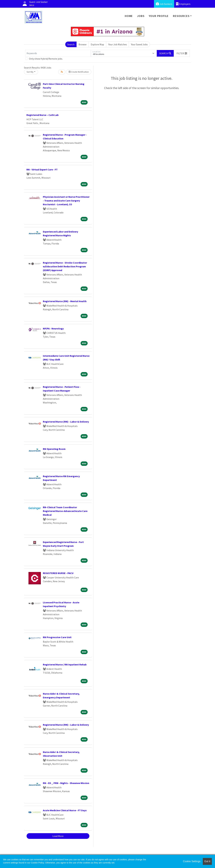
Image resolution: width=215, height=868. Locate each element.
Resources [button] (181, 16)
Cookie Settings (192, 861)
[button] (182, 53)
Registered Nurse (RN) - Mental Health (65, 301)
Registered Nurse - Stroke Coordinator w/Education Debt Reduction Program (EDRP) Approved (65, 266)
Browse (83, 44)
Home (129, 16)
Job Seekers (164, 4)
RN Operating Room (54, 449)
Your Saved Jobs (139, 44)
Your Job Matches (118, 44)
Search (71, 44)
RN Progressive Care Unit (57, 637)
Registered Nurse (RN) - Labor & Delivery (66, 422)
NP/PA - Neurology (53, 328)
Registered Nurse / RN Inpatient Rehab (65, 664)
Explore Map (97, 44)
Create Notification (79, 72)
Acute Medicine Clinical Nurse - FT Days (65, 810)
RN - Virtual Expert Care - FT (42, 169)
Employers (183, 4)
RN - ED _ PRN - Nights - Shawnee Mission (66, 783)
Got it (207, 861)
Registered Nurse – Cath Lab (42, 115)
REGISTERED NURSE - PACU (58, 573)
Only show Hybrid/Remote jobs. (46, 59)
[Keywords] (58, 53)
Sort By (30, 72)
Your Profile (159, 16)
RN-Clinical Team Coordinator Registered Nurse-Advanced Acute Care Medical (65, 511)
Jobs (141, 16)
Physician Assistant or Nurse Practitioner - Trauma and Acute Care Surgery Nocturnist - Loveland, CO (66, 201)
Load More (58, 836)
